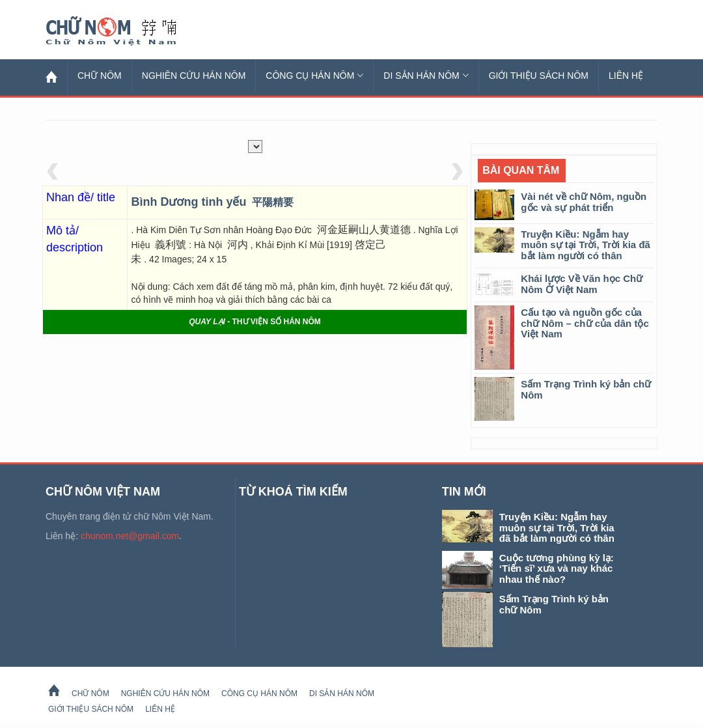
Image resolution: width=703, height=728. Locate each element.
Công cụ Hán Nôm (314, 76)
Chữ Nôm (127, 31)
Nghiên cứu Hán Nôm (194, 76)
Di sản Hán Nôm (426, 76)
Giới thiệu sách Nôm (539, 76)
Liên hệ (626, 76)
